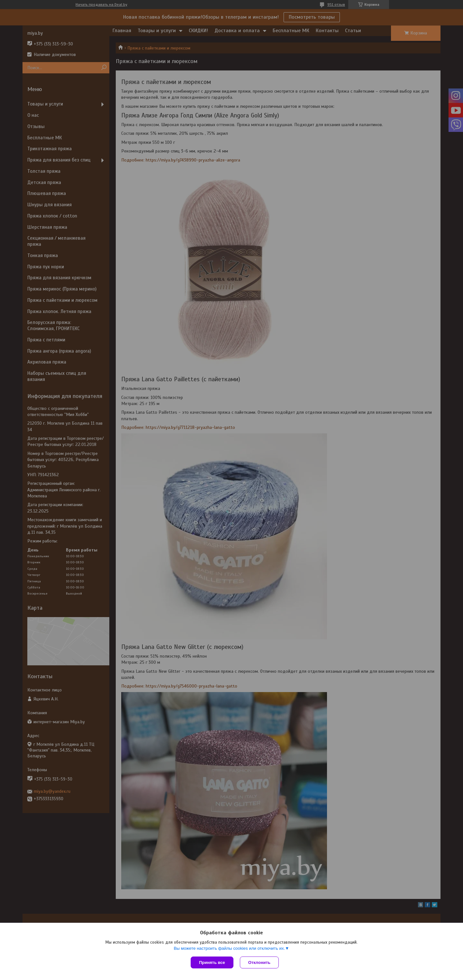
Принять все (212, 962)
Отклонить (259, 962)
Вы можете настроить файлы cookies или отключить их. (229, 948)
